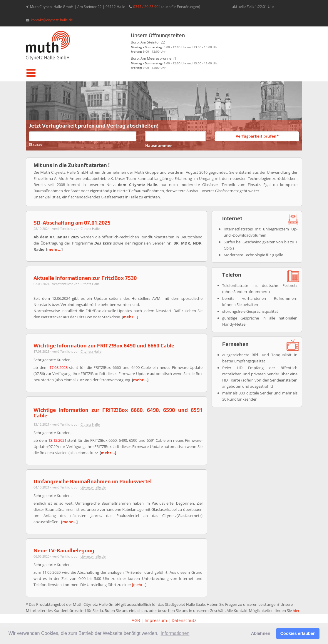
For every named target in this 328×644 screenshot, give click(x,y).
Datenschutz (184, 620)
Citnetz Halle (90, 229)
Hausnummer (159, 145)
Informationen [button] (175, 633)
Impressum (156, 620)
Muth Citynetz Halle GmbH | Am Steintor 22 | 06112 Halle (78, 6)
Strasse (36, 144)
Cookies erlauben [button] (298, 633)
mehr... (54, 249)
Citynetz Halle (91, 351)
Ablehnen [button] (261, 633)
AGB (136, 620)
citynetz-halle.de (93, 487)
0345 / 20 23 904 (147, 6)
